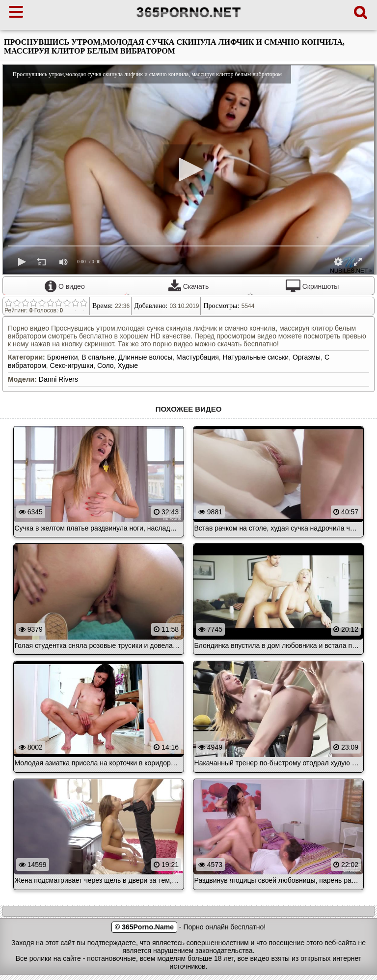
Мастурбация (198, 357)
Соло (106, 365)
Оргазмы (307, 357)
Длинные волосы (146, 357)
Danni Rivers (58, 379)
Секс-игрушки (72, 365)
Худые (128, 365)
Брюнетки (63, 357)
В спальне (98, 357)
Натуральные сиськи (256, 357)
